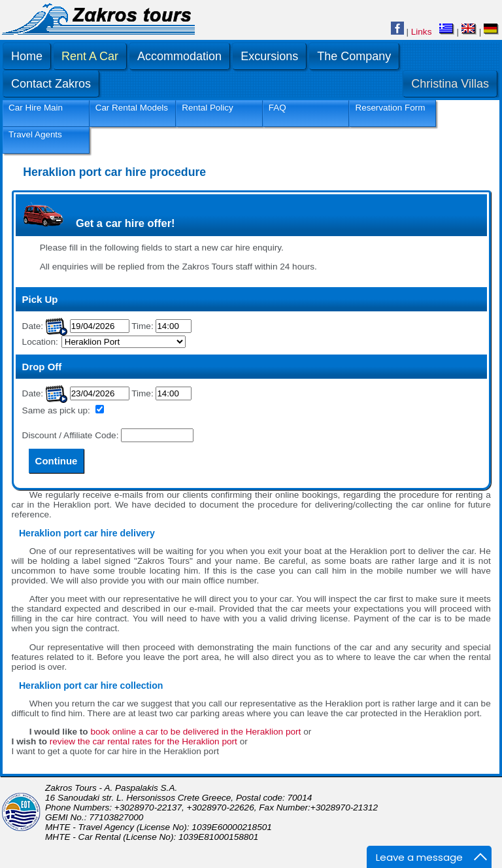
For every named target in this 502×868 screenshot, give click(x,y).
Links (422, 32)
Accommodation (179, 56)
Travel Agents (35, 134)
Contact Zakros (51, 84)
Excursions (269, 56)
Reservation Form (390, 108)
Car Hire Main (36, 108)
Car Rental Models (132, 108)
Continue (57, 461)
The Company (354, 56)
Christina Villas (450, 84)
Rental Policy (208, 108)
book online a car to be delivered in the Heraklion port (195, 732)
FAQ (277, 108)
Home (27, 56)
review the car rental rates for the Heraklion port (143, 741)
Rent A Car (90, 56)
